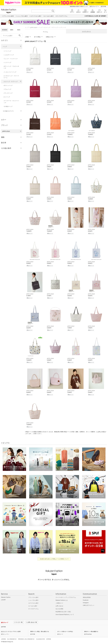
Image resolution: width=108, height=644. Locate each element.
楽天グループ (93, 6)
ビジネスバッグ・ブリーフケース (11, 77)
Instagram (86, 603)
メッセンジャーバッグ (10, 72)
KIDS (19, 30)
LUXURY (3, 600)
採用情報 (49, 639)
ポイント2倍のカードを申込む (65, 632)
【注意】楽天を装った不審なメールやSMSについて (54, 559)
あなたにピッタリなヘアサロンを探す (11, 632)
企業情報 (3, 639)
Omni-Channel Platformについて (65, 615)
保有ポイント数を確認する (91, 632)
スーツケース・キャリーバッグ (11, 102)
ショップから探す (33, 600)
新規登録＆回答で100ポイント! (79, 6)
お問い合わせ (59, 606)
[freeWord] (12, 36)
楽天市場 (103, 6)
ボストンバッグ (8, 85)
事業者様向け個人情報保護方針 (26, 639)
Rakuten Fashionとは (62, 600)
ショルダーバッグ (9, 55)
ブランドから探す (33, 597)
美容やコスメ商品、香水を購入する (40, 632)
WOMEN (5, 30)
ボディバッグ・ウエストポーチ (11, 67)
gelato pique (34, 27)
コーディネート (86, 31)
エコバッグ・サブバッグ (11, 82)
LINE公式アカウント (89, 605)
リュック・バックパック (11, 59)
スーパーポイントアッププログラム (66, 597)
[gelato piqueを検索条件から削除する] (21, 131)
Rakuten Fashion (6, 597)
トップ (27, 27)
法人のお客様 (59, 609)
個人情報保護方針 (12, 639)
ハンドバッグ (7, 62)
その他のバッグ (8, 106)
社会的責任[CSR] (40, 639)
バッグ (5, 47)
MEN (12, 30)
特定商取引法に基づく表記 (63, 612)
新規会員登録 (87, 597)
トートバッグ (7, 51)
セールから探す (33, 606)
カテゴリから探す (33, 603)
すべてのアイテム (33, 609)
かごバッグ (7, 97)
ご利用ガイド (59, 603)
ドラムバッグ (7, 89)
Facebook (86, 600)
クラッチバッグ (8, 93)
